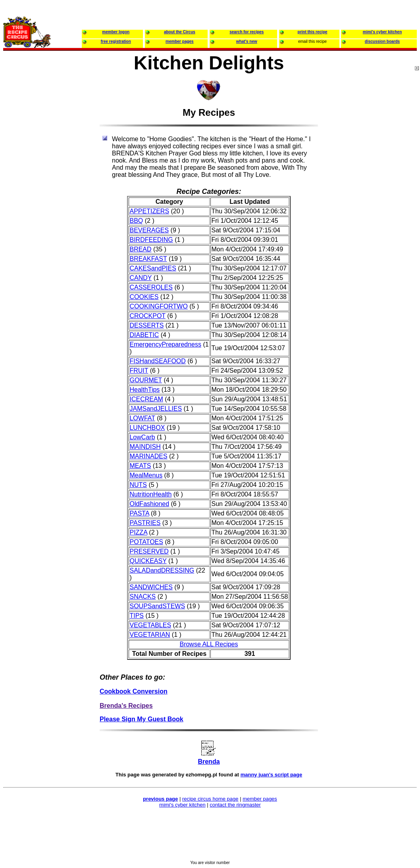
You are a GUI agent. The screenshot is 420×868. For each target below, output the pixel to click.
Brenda (209, 762)
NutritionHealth (150, 494)
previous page (160, 799)
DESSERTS (146, 325)
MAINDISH (145, 447)
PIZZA (138, 532)
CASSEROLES (151, 287)
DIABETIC (144, 335)
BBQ (136, 221)
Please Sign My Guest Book (142, 719)
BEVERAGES (149, 230)
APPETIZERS (149, 211)
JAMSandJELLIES (156, 409)
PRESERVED (149, 551)
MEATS (140, 466)
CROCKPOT (147, 316)
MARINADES (148, 456)
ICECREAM (146, 399)
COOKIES (144, 297)
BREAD (140, 249)
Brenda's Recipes (126, 706)
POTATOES (146, 542)
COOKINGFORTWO (158, 306)
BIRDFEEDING (151, 240)
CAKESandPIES (153, 268)
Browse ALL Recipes (209, 644)
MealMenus (146, 475)
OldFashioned (149, 504)
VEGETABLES (150, 625)
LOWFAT (142, 418)
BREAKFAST (148, 259)
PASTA (139, 513)
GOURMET (145, 380)
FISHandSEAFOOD (157, 361)
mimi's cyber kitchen (182, 805)
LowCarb (142, 437)
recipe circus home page (210, 799)
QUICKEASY (148, 561)
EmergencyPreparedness (165, 344)
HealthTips (144, 390)
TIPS (137, 616)
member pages (260, 799)
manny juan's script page (272, 775)
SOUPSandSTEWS (157, 606)
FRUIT (139, 371)
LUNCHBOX (147, 428)
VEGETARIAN (150, 635)
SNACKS (143, 597)
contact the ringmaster (235, 805)
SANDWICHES (151, 587)
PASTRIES (145, 523)
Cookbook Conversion (134, 691)
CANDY (141, 278)
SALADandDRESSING (162, 570)
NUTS (138, 485)
